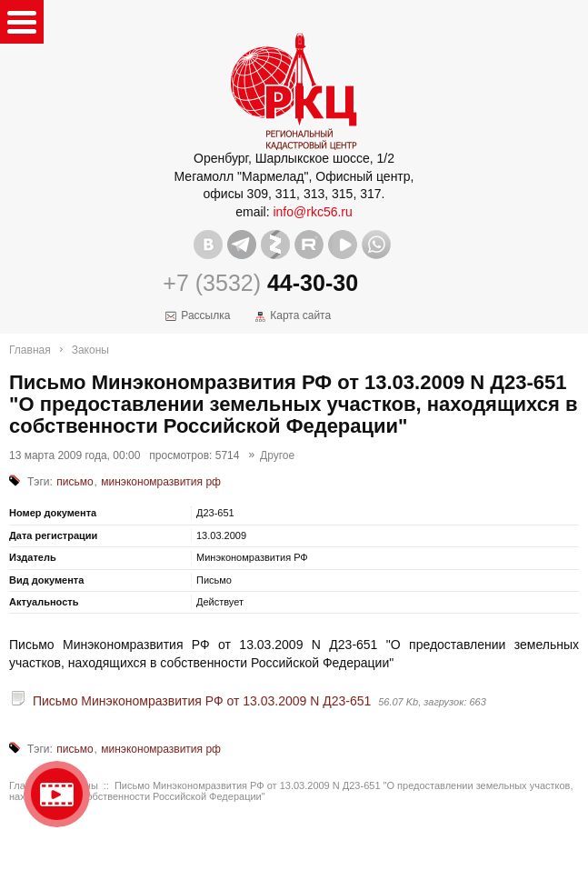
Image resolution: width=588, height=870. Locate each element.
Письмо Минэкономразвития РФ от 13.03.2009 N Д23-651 (202, 701)
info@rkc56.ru (312, 212)
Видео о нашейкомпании (57, 794)
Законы (90, 350)
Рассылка (205, 315)
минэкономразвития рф (161, 482)
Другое (277, 455)
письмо (75, 482)
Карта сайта (300, 315)
